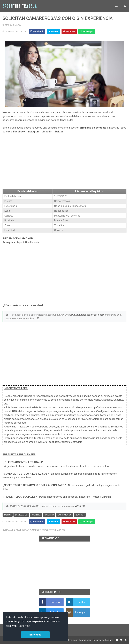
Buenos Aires (21, 515)
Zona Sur (80, 515)
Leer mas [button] (24, 626)
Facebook (19, 132)
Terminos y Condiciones (80, 640)
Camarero (49, 515)
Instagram (33, 132)
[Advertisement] (64, 161)
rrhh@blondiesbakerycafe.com (87, 315)
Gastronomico (65, 515)
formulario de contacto (92, 128)
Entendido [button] (35, 635)
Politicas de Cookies (103, 640)
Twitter (59, 132)
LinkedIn (47, 132)
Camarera (36, 515)
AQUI (78, 506)
